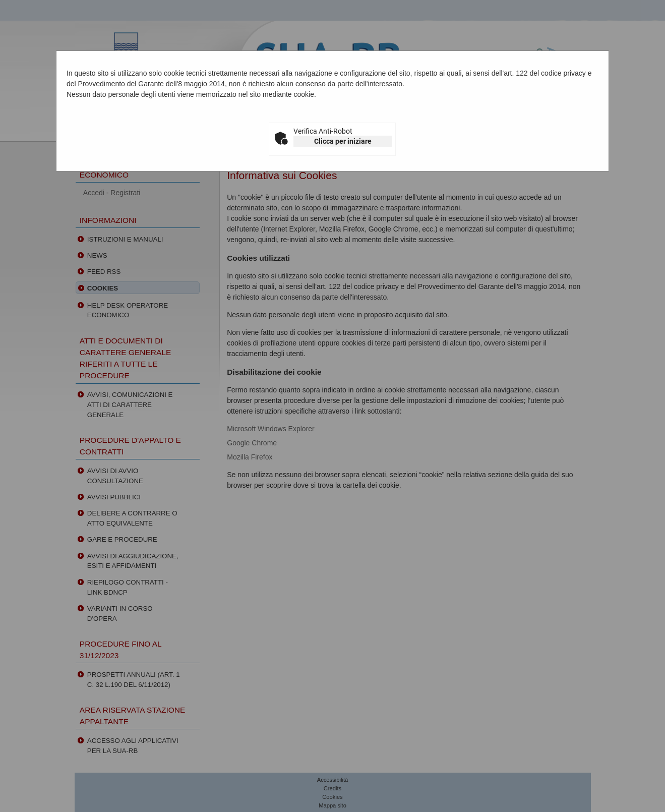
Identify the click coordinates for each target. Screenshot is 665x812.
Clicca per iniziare (343, 141)
